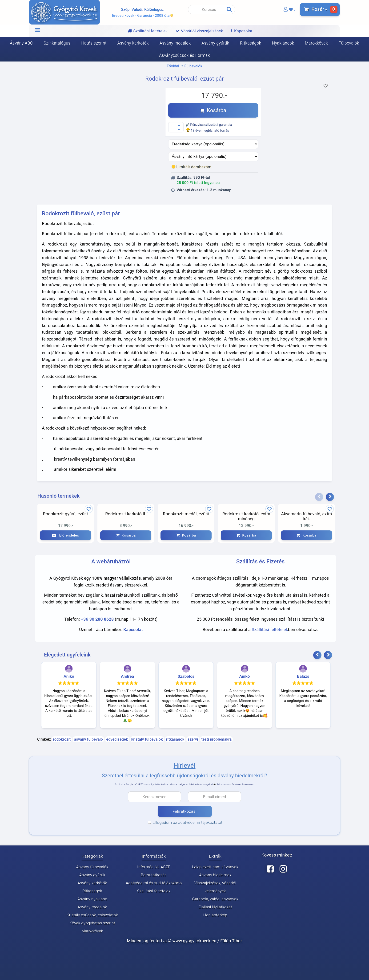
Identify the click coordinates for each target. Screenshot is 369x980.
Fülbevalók (349, 43)
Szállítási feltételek (270, 630)
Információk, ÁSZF (154, 867)
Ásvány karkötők (133, 43)
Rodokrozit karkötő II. (126, 514)
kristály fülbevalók (147, 740)
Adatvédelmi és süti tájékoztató (154, 883)
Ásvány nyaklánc (92, 899)
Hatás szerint (94, 43)
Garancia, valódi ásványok (215, 899)
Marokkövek (316, 43)
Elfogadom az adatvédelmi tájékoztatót (185, 823)
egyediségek (117, 740)
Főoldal (173, 66)
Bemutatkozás (154, 875)
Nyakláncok (283, 43)
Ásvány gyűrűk (215, 43)
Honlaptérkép (215, 915)
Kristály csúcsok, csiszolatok (92, 915)
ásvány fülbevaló (88, 740)
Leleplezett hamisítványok (215, 867)
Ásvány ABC (21, 43)
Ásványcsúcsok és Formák (184, 55)
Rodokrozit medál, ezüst (186, 514)
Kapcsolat (133, 630)
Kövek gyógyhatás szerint (92, 923)
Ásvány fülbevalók (92, 867)
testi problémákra (216, 740)
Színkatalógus (57, 43)
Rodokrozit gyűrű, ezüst (66, 514)
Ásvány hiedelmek (215, 875)
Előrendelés (66, 535)
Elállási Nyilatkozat (215, 907)
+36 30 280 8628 (97, 619)
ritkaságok (175, 740)
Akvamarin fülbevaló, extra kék (307, 516)
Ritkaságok (251, 43)
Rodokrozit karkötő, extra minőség (246, 516)
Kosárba (213, 110)
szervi (193, 740)
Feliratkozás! (184, 812)
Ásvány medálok (175, 43)
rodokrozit (62, 740)
